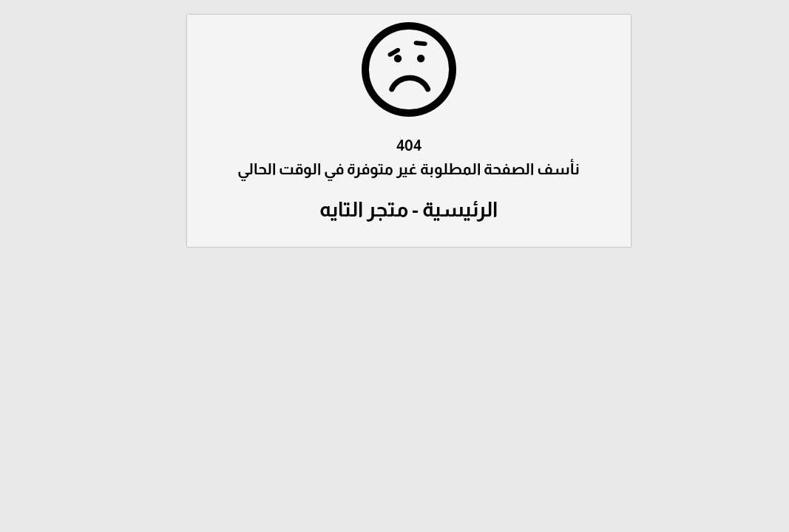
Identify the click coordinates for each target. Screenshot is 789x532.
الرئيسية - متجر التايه (394, 209)
